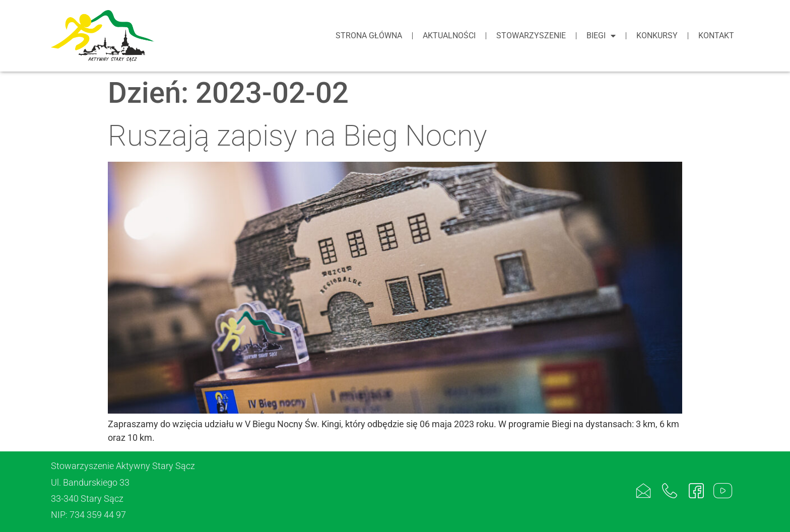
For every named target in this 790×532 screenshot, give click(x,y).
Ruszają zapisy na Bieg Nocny (298, 136)
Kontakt (716, 36)
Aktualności (449, 36)
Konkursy (657, 36)
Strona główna (369, 36)
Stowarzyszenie (531, 36)
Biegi (601, 36)
